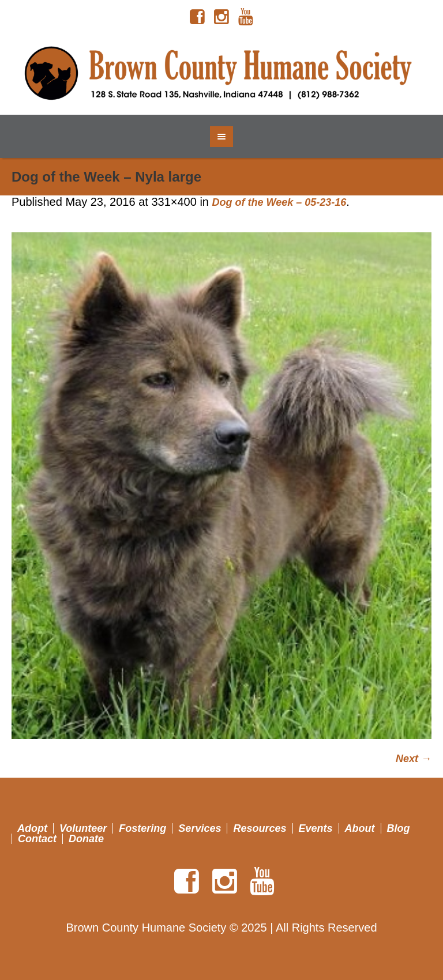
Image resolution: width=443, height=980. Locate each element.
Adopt (32, 828)
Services (200, 828)
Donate (86, 839)
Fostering (142, 828)
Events (316, 828)
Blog (399, 828)
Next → (414, 759)
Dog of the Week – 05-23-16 (279, 202)
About (360, 828)
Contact (37, 839)
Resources (260, 828)
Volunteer (83, 828)
